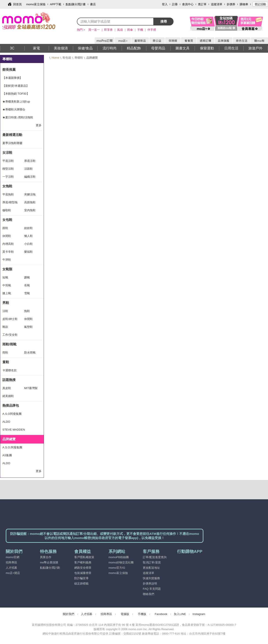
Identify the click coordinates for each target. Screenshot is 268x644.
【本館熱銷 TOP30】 (16, 94)
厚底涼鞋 (30, 161)
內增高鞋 (8, 244)
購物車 (244, 4)
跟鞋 (5, 228)
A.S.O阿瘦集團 (12, 414)
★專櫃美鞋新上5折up (16, 102)
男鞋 (6, 303)
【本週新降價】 (12, 78)
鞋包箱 (67, 58)
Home (55, 58)
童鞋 (6, 362)
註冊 (175, 4)
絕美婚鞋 (8, 396)
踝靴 (27, 277)
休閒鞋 (7, 236)
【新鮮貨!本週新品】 (16, 86)
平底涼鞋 (8, 161)
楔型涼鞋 (8, 169)
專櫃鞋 (79, 58)
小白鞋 (28, 244)
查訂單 (202, 4)
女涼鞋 (7, 152)
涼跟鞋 (28, 169)
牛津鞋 (7, 260)
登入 (165, 4)
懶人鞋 (28, 236)
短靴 (5, 277)
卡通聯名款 (10, 370)
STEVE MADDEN (14, 430)
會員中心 (188, 4)
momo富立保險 (36, 4)
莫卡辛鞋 (8, 252)
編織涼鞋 (30, 177)
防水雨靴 (30, 353)
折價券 (231, 4)
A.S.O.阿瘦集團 (12, 447)
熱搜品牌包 (11, 405)
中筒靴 (7, 285)
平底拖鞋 (8, 194)
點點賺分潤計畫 (76, 4)
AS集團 (7, 455)
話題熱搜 (9, 380)
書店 (93, 4)
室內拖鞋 (30, 210)
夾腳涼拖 (30, 194)
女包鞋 (7, 220)
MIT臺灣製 (31, 388)
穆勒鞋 (7, 210)
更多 (39, 125)
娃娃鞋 (28, 228)
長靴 (27, 285)
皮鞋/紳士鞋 (10, 319)
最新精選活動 (12, 135)
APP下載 (56, 4)
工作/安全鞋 (10, 335)
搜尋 (164, 21)
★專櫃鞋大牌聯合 (14, 109)
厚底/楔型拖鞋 (10, 204)
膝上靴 (7, 293)
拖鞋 (27, 311)
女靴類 (7, 269)
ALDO (6, 422)
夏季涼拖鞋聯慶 (12, 143)
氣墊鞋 (28, 327)
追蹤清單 (217, 4)
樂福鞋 (28, 252)
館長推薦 (9, 69)
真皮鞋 (7, 388)
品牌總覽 (9, 439)
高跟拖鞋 (30, 202)
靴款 (5, 327)
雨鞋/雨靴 (9, 344)
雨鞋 (5, 353)
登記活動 (260, 4)
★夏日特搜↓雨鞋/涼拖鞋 (18, 117)
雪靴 (27, 293)
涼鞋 (5, 311)
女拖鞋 (7, 186)
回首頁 (17, 4)
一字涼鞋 (8, 177)
